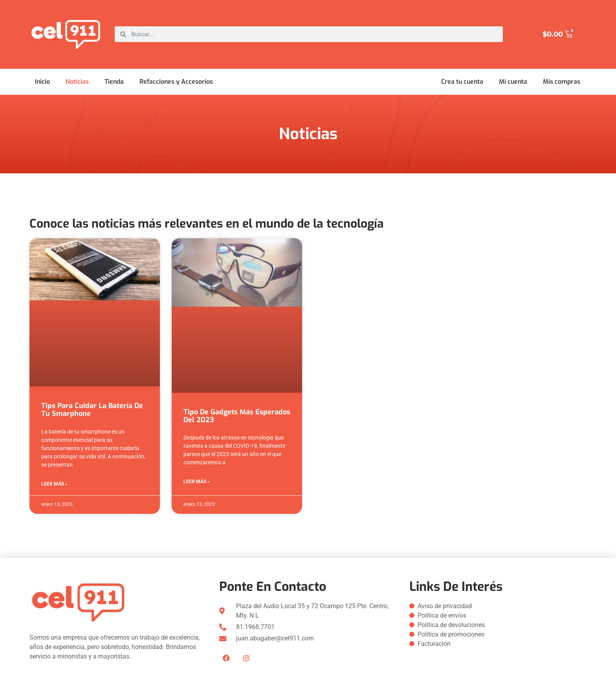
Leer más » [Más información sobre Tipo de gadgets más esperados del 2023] (197, 482)
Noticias (77, 82)
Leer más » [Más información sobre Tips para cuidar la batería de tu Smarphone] (54, 484)
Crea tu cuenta (462, 82)
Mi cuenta (513, 82)
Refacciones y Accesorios (176, 82)
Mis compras (562, 82)
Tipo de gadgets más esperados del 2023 (237, 416)
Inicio (42, 82)
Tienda (114, 82)
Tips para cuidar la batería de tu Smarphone (92, 410)
